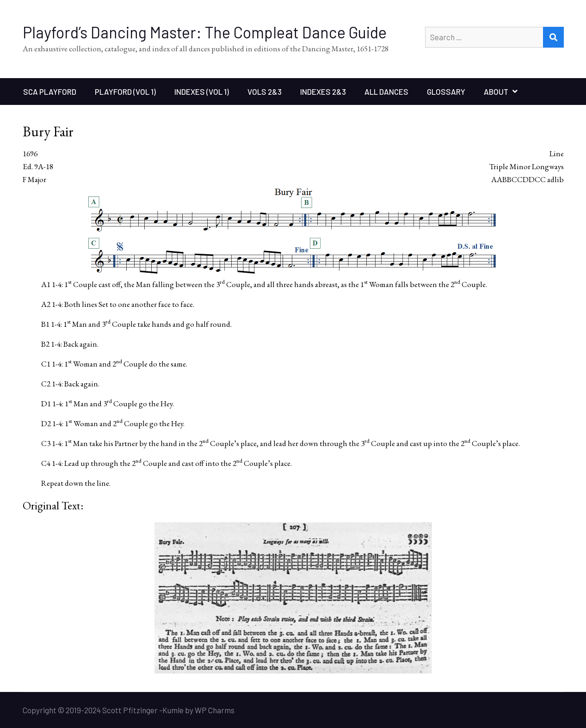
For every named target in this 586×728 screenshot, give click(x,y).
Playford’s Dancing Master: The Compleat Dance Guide (205, 32)
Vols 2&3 (265, 92)
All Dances (386, 92)
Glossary (446, 92)
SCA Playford (50, 92)
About (496, 92)
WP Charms (215, 710)
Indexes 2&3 (323, 92)
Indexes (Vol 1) (202, 92)
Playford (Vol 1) (125, 92)
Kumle (173, 710)
